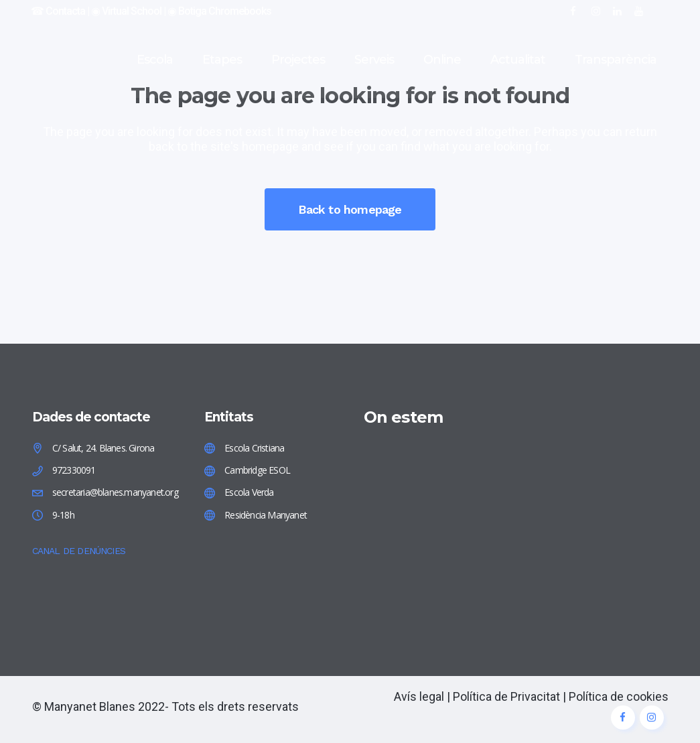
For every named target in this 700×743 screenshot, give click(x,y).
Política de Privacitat (506, 696)
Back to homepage (350, 209)
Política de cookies (619, 696)
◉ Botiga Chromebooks (219, 11)
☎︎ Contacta (58, 11)
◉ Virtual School (126, 11)
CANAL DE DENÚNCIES (79, 551)
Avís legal (419, 696)
